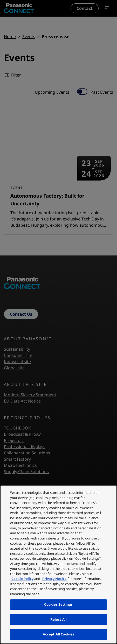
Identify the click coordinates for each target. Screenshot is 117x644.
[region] (58, 565)
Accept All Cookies (58, 634)
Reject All (58, 619)
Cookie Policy (22, 579)
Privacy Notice (54, 579)
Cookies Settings (58, 604)
